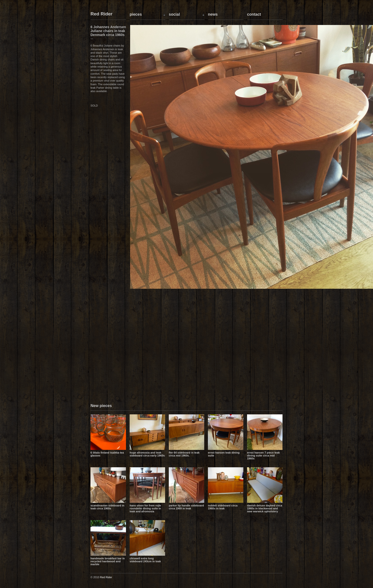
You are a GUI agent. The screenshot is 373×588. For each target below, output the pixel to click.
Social (174, 14)
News (213, 14)
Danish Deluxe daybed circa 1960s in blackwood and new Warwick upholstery (265, 508)
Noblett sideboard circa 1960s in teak (223, 507)
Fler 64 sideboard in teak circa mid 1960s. (184, 454)
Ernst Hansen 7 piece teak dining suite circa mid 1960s (263, 456)
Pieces (136, 14)
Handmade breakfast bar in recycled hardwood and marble (108, 561)
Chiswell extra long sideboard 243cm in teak (145, 560)
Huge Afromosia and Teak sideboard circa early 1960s (147, 454)
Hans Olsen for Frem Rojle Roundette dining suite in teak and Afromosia (145, 508)
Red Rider (102, 14)
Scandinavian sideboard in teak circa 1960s (107, 507)
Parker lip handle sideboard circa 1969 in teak (186, 507)
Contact (254, 14)
